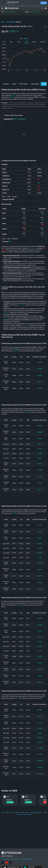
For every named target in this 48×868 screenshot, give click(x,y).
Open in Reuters (27, 814)
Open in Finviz (25, 812)
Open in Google (15, 812)
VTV (8, 797)
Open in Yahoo (5, 812)
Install (44, 3)
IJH (45, 797)
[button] (2, 8)
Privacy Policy (5, 859)
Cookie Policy (15, 859)
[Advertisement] (24, 77)
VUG (26, 797)
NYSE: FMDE (10, 22)
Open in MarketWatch (36, 812)
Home (3, 22)
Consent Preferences (27, 859)
